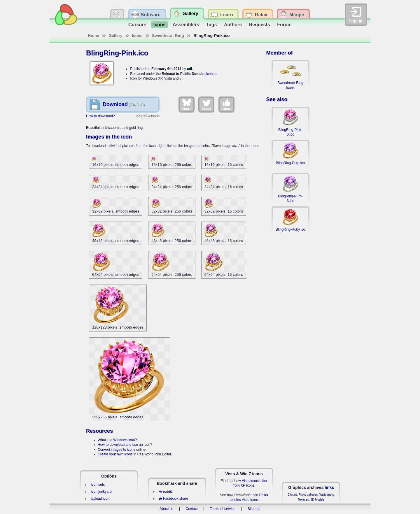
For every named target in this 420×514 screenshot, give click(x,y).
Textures (303, 500)
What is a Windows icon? (117, 440)
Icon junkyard (101, 492)
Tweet (206, 104)
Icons (160, 25)
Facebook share (174, 499)
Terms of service (223, 509)
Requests (260, 25)
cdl (189, 69)
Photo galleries (308, 495)
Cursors (137, 25)
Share (187, 104)
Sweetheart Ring (168, 36)
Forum (284, 25)
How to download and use (118, 445)
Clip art (292, 495)
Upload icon (100, 499)
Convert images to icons (117, 450)
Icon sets (98, 485)
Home (93, 36)
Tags (211, 25)
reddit (165, 492)
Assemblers (186, 25)
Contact (191, 509)
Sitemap (254, 509)
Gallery (115, 36)
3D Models (317, 500)
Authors (233, 25)
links (329, 487)
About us (166, 509)
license (211, 74)
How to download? (100, 116)
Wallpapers (327, 495)
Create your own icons (115, 454)
